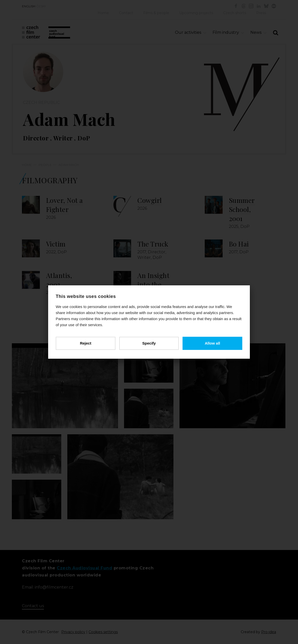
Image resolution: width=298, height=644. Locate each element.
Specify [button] (149, 343)
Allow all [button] (212, 343)
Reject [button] (86, 343)
